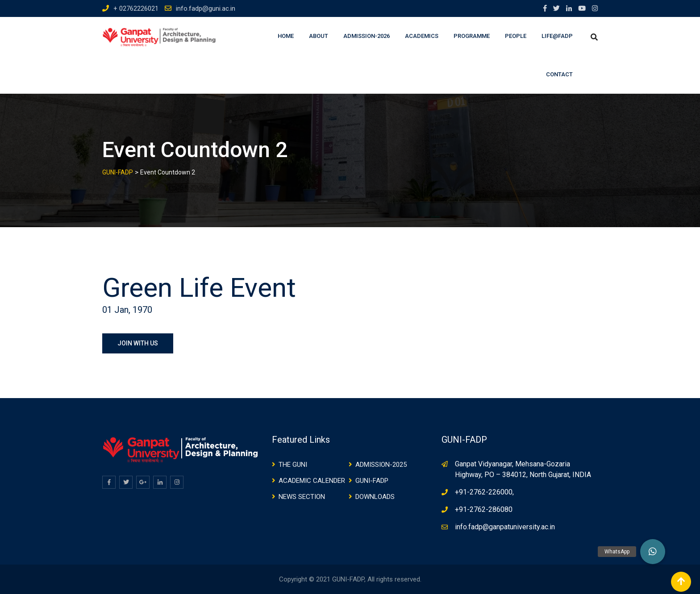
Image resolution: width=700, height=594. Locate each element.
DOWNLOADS (375, 497)
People (516, 36)
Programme (472, 36)
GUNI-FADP (372, 481)
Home (286, 36)
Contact (559, 74)
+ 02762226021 (136, 8)
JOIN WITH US (138, 343)
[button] (653, 552)
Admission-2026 (367, 36)
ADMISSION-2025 (381, 465)
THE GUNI (293, 465)
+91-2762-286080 (484, 509)
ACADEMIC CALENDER (312, 481)
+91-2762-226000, (484, 492)
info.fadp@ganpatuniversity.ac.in (505, 527)
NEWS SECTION (302, 497)
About (319, 36)
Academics (422, 36)
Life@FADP (557, 36)
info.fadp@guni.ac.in (206, 8)
